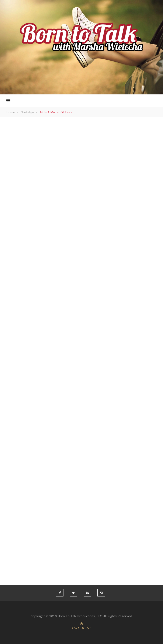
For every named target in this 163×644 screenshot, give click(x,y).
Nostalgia (27, 112)
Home (11, 112)
